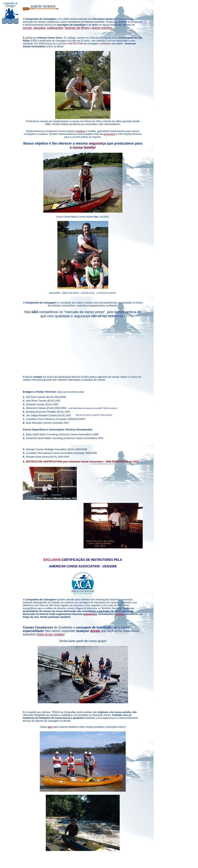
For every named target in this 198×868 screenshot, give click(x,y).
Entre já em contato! (51, 634)
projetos (81, 131)
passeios (39, 28)
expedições (90, 614)
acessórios (109, 134)
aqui (50, 727)
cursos (120, 614)
